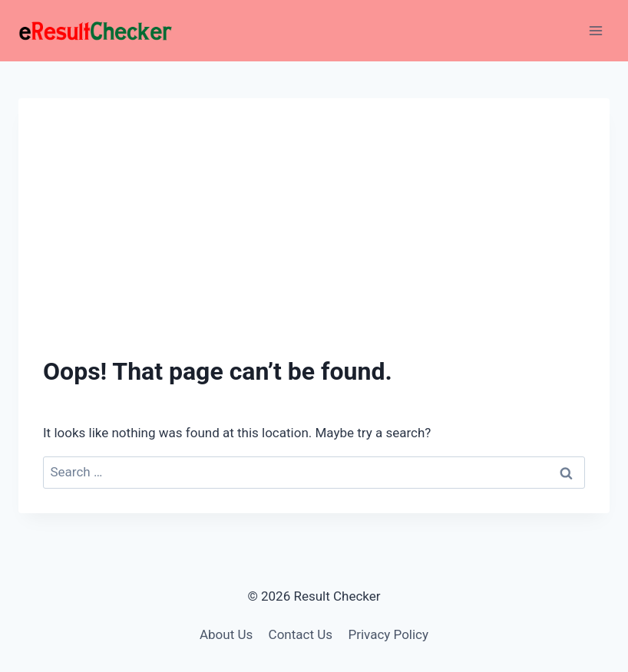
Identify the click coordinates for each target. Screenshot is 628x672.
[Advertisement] (314, 238)
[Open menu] (595, 30)
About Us (226, 634)
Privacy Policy (388, 634)
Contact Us (301, 634)
